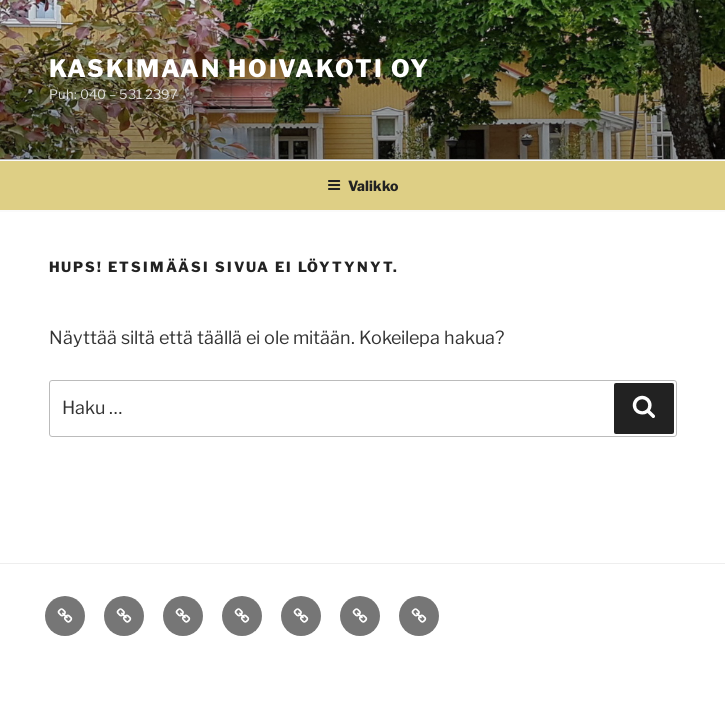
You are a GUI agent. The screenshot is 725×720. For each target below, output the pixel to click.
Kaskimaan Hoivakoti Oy (239, 68)
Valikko (362, 185)
